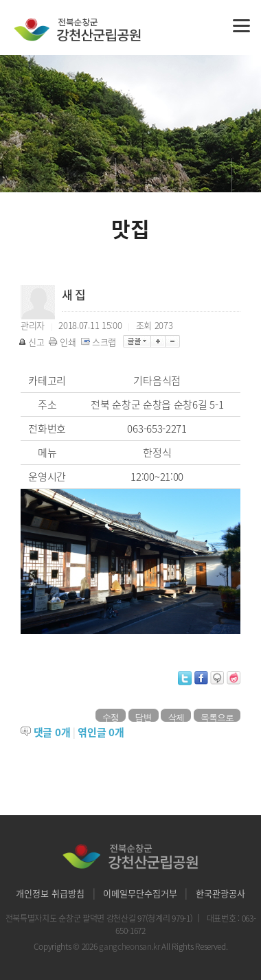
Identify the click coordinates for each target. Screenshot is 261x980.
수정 (111, 716)
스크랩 (100, 342)
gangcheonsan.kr (130, 946)
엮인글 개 (101, 732)
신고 (32, 342)
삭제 (176, 716)
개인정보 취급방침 (50, 893)
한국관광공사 (220, 893)
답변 (144, 716)
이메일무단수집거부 (140, 893)
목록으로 (217, 716)
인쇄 (63, 342)
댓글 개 (52, 732)
